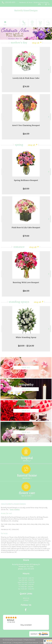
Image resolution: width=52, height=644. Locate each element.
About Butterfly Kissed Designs (13, 504)
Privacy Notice (18, 643)
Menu (5, 25)
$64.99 (26, 134)
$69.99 (26, 189)
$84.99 (26, 291)
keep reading (15, 510)
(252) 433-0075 (10, 2)
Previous (3, 70)
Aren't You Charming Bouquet (26, 125)
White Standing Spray (26, 337)
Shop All (36, 43)
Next (49, 70)
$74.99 (26, 87)
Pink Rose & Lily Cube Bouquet (26, 228)
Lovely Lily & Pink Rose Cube (26, 78)
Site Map (43, 643)
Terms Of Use (7, 643)
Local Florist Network (32, 643)
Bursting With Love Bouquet (26, 282)
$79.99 (26, 236)
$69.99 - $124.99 (26, 346)
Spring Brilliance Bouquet (26, 180)
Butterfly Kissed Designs (26, 11)
